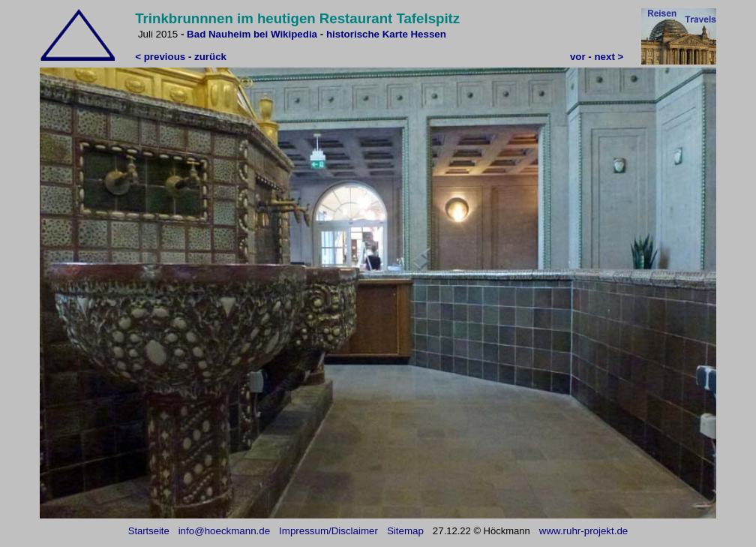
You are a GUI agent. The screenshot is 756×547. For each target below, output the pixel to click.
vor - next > (597, 57)
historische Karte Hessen (386, 34)
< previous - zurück (181, 57)
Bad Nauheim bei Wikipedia (252, 34)
